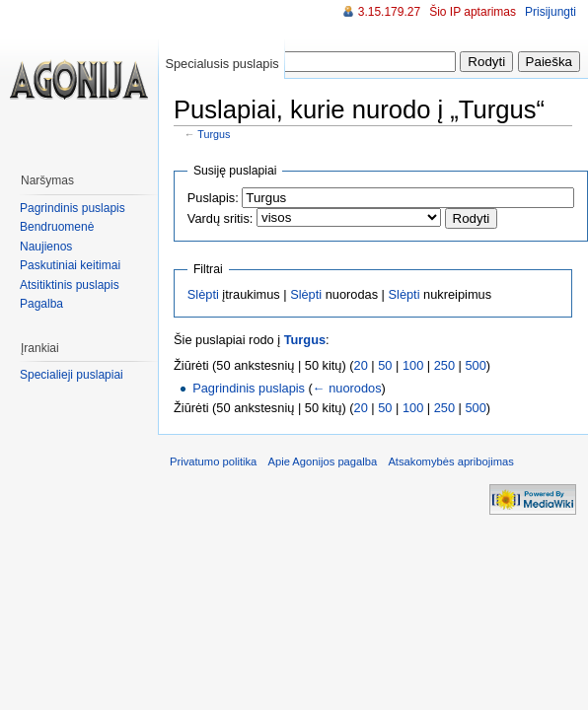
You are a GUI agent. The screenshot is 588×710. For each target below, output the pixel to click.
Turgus (214, 134)
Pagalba (41, 304)
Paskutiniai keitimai (70, 265)
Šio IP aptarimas (473, 12)
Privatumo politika (213, 461)
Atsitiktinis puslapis (70, 285)
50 (385, 365)
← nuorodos (347, 388)
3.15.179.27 (389, 12)
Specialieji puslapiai (72, 375)
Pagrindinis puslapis (249, 388)
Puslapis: (213, 198)
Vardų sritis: (220, 218)
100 (413, 365)
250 (444, 365)
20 (361, 365)
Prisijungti (551, 12)
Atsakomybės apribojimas (450, 461)
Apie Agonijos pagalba (322, 461)
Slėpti (203, 294)
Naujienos (46, 247)
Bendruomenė (57, 227)
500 (476, 365)
